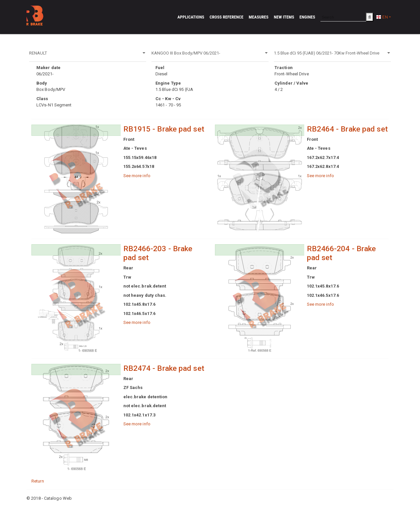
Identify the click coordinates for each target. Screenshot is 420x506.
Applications (191, 17)
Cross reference (227, 17)
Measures (259, 17)
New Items (284, 17)
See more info (137, 176)
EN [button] (382, 17)
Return (38, 481)
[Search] (343, 17)
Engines (308, 17)
